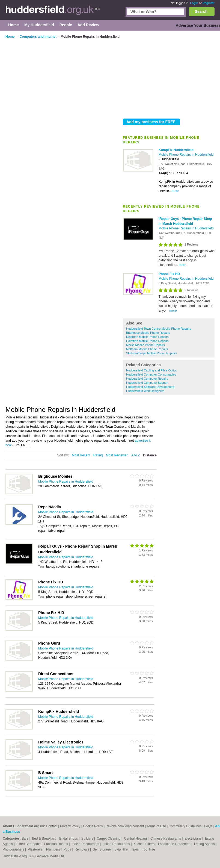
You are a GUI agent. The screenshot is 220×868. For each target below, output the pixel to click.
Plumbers (53, 849)
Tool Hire (149, 849)
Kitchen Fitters (144, 844)
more (175, 191)
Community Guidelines (185, 826)
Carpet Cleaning (109, 839)
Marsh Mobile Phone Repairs (145, 345)
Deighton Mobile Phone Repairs (147, 337)
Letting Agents (205, 844)
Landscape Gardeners (175, 844)
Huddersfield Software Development (150, 387)
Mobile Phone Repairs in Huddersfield (186, 155)
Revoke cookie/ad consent (125, 826)
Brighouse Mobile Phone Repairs (148, 333)
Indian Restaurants (86, 844)
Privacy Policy (70, 826)
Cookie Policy (93, 826)
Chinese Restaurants (166, 839)
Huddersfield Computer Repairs (147, 379)
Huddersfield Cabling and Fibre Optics (151, 370)
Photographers (14, 849)
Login (194, 3)
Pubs (68, 849)
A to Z (136, 455)
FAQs (208, 826)
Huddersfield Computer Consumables (151, 374)
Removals (82, 849)
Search (201, 11)
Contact (52, 826)
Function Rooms (57, 844)
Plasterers (36, 849)
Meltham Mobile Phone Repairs (147, 349)
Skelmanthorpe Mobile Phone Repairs (151, 353)
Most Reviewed (117, 455)
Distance (150, 455)
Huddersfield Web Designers (145, 391)
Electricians (193, 839)
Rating (98, 455)
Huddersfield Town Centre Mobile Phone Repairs (159, 329)
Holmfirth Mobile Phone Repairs (147, 341)
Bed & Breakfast (44, 839)
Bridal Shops (69, 839)
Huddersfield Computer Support (147, 383)
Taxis (136, 849)
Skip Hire (121, 849)
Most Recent (81, 455)
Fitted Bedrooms (29, 844)
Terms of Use (156, 826)
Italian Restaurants (117, 844)
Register (209, 3)
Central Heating (136, 839)
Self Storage (102, 849)
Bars (25, 839)
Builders (88, 839)
